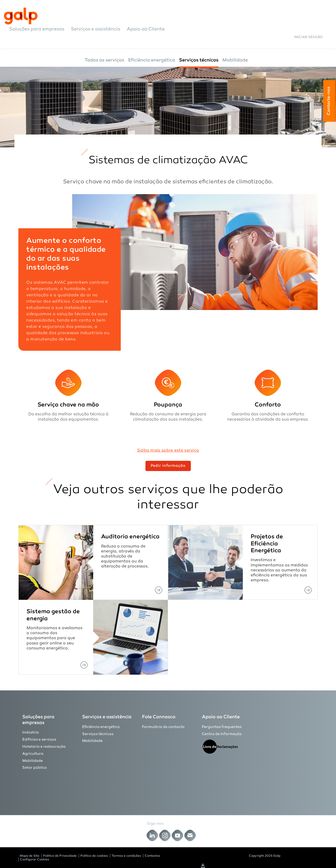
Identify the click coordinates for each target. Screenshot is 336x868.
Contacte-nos (328, 101)
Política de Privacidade (60, 856)
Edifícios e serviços (39, 740)
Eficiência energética (152, 60)
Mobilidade (235, 60)
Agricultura (33, 754)
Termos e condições (126, 856)
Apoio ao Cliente (146, 29)
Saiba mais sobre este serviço (168, 451)
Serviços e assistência (96, 29)
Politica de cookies (94, 856)
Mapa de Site (30, 856)
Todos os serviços (104, 60)
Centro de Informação (222, 734)
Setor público (35, 768)
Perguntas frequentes (222, 727)
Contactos (152, 856)
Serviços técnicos (199, 60)
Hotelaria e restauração (44, 747)
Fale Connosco (159, 717)
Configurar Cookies (35, 859)
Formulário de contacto (163, 727)
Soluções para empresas (37, 29)
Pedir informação (168, 466)
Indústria (31, 733)
